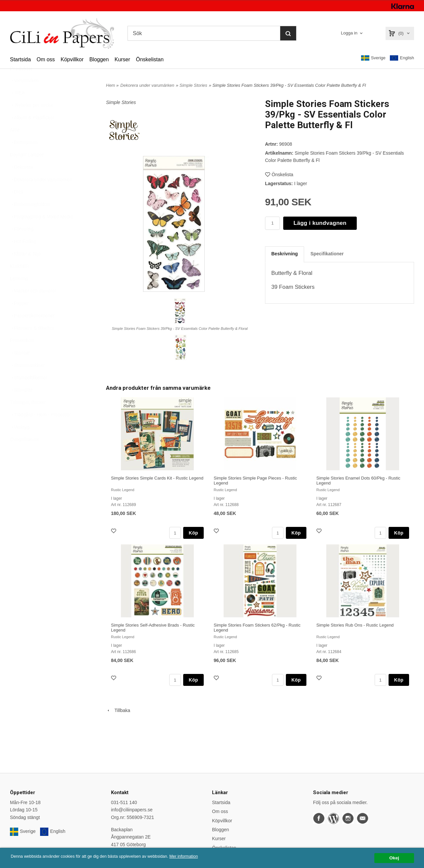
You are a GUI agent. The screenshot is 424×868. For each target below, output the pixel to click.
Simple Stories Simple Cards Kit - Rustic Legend (157, 478)
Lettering (19, 295)
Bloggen (99, 59)
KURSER (20, 282)
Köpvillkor (72, 59)
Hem (110, 85)
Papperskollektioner (32, 332)
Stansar (20, 369)
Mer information (200, 857)
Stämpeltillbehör (28, 394)
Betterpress (24, 159)
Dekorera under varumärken (41, 196)
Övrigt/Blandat (25, 456)
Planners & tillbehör (32, 344)
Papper (19, 320)
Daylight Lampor (27, 171)
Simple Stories (193, 85)
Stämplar (21, 406)
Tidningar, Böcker (28, 419)
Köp (193, 533)
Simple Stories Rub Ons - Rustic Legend (355, 625)
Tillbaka (118, 710)
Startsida (20, 59)
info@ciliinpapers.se (132, 810)
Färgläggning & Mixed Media (41, 233)
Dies (17, 208)
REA (17, 109)
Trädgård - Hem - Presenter (40, 431)
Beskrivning (285, 254)
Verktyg (20, 443)
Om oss (46, 59)
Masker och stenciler (33, 307)
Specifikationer (327, 254)
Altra (15, 146)
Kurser (122, 59)
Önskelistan (150, 59)
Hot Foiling (23, 258)
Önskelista (279, 175)
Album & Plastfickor (32, 134)
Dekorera (22, 183)
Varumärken (24, 97)
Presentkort (22, 357)
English (402, 58)
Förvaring (22, 245)
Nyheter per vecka (31, 121)
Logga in (349, 33)
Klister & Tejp (25, 270)
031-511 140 (124, 802)
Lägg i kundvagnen (320, 223)
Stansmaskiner (27, 382)
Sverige (373, 58)
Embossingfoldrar (30, 221)
